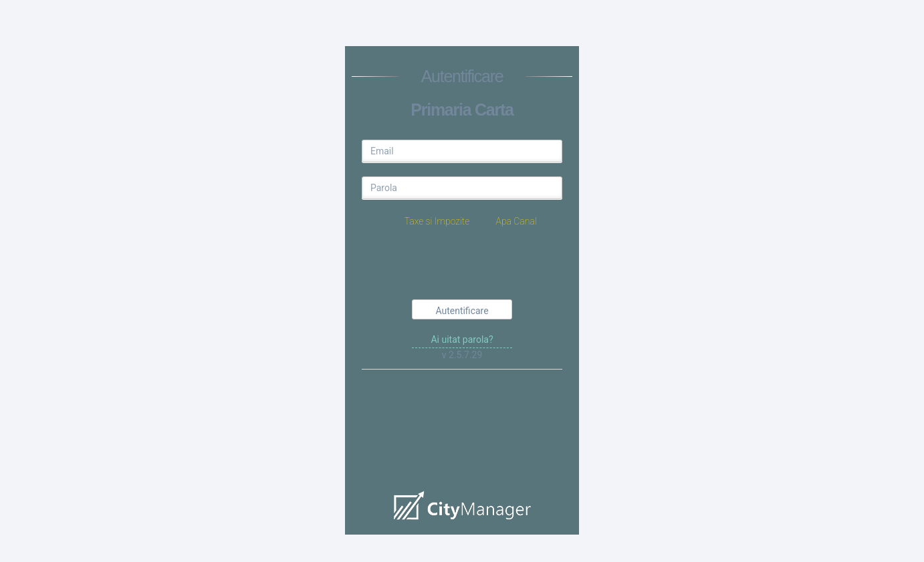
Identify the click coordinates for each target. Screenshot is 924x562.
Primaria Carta (462, 110)
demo (462, 433)
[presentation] (463, 266)
